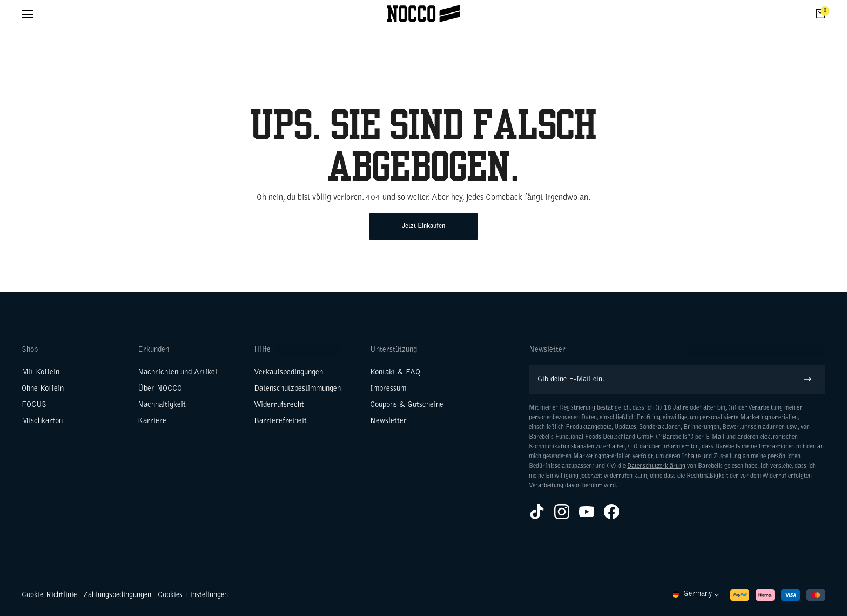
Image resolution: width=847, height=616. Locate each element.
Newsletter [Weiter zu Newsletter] (388, 421)
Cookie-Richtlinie (49, 595)
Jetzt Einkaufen (423, 226)
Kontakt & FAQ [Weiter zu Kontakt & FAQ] (395, 373)
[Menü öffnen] (27, 14)
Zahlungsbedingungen (117, 595)
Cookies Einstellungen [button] (193, 595)
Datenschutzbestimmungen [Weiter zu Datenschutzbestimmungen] (297, 389)
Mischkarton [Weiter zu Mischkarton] (42, 421)
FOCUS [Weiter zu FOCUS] (34, 405)
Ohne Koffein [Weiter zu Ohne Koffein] (43, 389)
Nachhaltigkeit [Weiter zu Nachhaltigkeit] (162, 405)
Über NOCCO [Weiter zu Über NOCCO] (160, 389)
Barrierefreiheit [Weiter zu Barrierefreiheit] (280, 421)
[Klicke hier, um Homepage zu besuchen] (424, 14)
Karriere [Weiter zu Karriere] (152, 421)
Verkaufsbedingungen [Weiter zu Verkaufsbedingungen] (288, 373)
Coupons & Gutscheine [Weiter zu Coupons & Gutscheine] (407, 405)
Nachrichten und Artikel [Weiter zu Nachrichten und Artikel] (177, 373)
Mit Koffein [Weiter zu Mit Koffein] (41, 373)
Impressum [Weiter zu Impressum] (388, 389)
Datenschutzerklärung (656, 466)
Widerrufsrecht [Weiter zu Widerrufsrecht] (279, 405)
